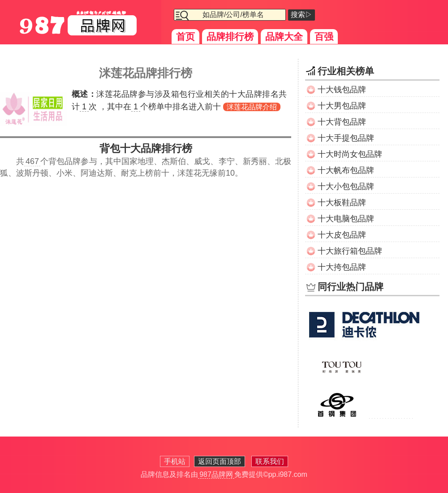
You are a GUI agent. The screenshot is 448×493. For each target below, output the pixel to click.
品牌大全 (284, 37)
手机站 (175, 461)
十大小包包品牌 (346, 186)
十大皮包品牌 (342, 235)
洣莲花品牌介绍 (252, 107)
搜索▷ (302, 15)
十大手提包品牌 (346, 138)
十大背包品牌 (342, 122)
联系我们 (270, 461)
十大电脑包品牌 (346, 219)
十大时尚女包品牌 (350, 154)
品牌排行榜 (230, 37)
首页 (185, 37)
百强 (324, 37)
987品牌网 (216, 474)
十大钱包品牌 (342, 90)
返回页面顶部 (220, 461)
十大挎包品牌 (342, 267)
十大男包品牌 (342, 106)
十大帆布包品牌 (346, 170)
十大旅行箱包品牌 (350, 251)
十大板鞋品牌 (342, 203)
